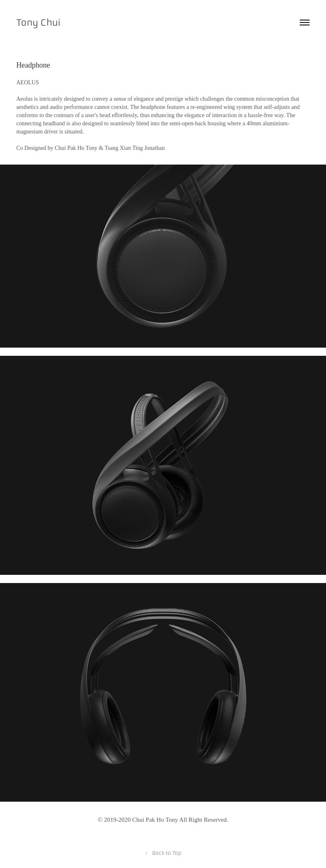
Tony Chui (39, 23)
